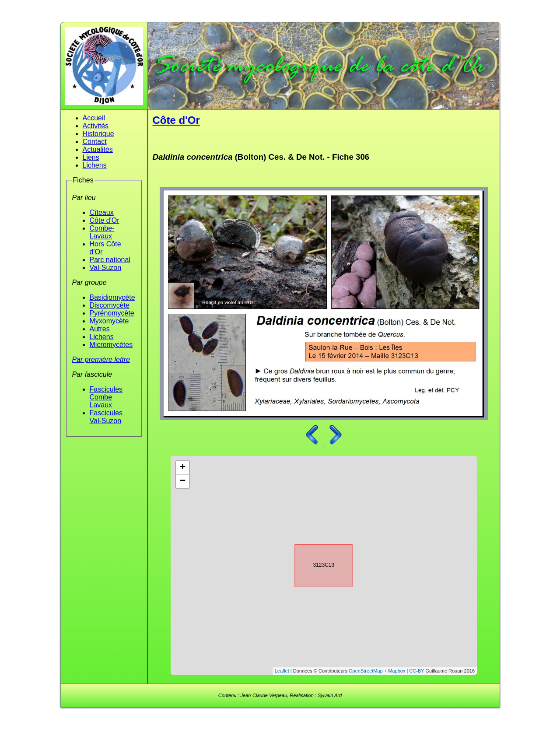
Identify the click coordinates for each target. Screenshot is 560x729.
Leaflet (282, 671)
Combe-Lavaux (102, 232)
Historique (98, 134)
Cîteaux (102, 212)
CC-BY (416, 671)
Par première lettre (101, 359)
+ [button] (183, 468)
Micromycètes (111, 345)
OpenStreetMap (366, 671)
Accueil (94, 118)
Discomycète (110, 305)
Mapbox (397, 671)
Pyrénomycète (112, 313)
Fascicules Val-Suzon (106, 417)
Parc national (110, 260)
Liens (91, 157)
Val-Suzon (106, 268)
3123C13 (316, 564)
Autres (100, 329)
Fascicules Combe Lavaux (106, 397)
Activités (96, 126)
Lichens (95, 165)
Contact (95, 142)
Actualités (98, 149)
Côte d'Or (105, 220)
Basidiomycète (112, 297)
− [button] (183, 481)
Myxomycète (109, 321)
